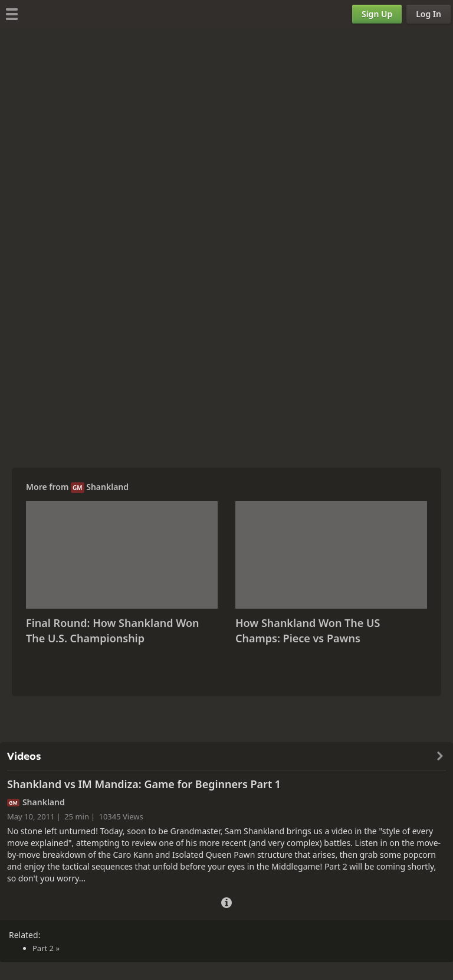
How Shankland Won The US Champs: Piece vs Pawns (308, 631)
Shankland (107, 487)
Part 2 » (46, 948)
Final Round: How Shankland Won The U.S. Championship (113, 631)
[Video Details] (226, 901)
